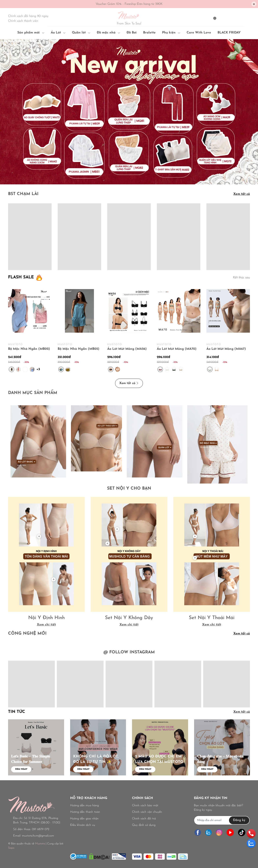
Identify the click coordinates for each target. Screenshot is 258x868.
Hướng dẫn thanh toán (85, 812)
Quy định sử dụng (144, 825)
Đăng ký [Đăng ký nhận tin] (239, 820)
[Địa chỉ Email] (222, 820)
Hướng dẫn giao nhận (84, 819)
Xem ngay (21, 769)
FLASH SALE (21, 277)
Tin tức (17, 712)
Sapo (11, 848)
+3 (39, 369)
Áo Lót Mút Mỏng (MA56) (127, 349)
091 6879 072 (41, 829)
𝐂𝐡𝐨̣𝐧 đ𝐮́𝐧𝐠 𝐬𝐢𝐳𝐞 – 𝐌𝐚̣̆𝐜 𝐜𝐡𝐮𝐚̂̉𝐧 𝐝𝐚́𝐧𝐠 (220, 759)
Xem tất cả (242, 194)
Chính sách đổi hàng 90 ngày (28, 16)
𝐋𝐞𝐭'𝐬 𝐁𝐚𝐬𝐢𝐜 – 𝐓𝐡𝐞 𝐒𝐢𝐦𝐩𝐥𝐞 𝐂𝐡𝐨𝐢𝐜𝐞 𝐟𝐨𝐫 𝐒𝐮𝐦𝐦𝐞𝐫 (31, 759)
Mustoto (40, 844)
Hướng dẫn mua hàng (84, 806)
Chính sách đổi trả (144, 819)
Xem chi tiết (46, 625)
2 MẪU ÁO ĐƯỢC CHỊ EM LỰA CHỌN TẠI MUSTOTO (159, 759)
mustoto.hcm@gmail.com (38, 836)
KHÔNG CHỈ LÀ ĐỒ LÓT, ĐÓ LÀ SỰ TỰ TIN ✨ (96, 759)
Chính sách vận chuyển (147, 812)
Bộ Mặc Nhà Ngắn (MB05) (79, 349)
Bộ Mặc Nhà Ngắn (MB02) (29, 349)
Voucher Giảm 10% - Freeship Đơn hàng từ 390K (129, 4)
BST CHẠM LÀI (23, 194)
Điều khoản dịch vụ (83, 825)
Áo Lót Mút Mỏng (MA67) (226, 349)
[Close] (254, 4)
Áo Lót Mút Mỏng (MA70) (177, 349)
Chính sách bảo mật (145, 806)
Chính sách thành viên (23, 21)
